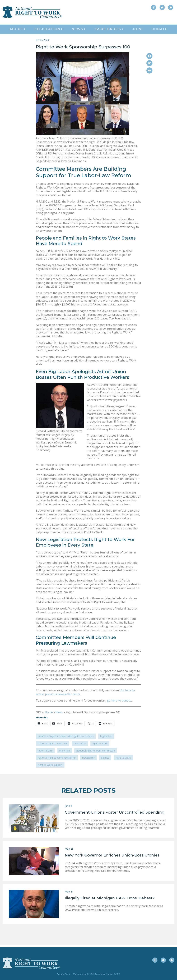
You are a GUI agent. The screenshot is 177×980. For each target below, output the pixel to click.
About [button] (18, 30)
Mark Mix (64, 753)
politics (105, 760)
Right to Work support (50, 767)
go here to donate (119, 703)
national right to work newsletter (57, 760)
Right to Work (100, 746)
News (59, 715)
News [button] (79, 30)
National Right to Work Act (53, 746)
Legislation (106, 739)
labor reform (45, 753)
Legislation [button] (49, 30)
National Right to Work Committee (96, 753)
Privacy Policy (64, 974)
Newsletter (80, 746)
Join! (137, 30)
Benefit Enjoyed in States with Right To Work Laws (66, 739)
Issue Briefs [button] (109, 30)
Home (49, 715)
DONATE (159, 30)
